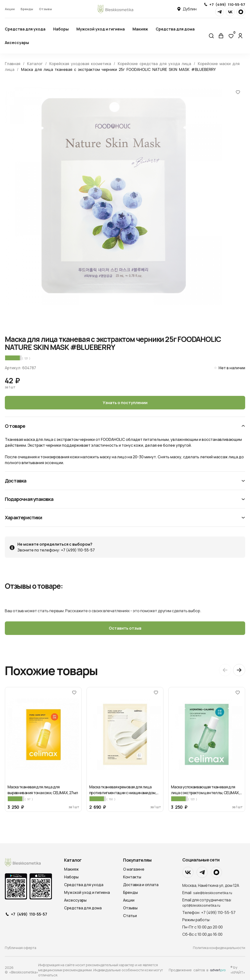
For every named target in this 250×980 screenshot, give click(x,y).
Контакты (132, 877)
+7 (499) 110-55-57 (227, 4)
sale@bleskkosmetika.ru (213, 893)
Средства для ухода (25, 29)
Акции (10, 9)
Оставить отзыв (125, 628)
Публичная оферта (21, 948)
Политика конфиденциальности (219, 948)
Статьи (130, 916)
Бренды (27, 9)
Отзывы (45, 9)
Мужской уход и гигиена (101, 29)
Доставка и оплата (141, 885)
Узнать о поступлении (125, 403)
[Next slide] (239, 670)
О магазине (134, 869)
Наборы (61, 29)
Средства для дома (175, 29)
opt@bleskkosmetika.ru (201, 905)
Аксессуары (17, 43)
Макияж (140, 29)
